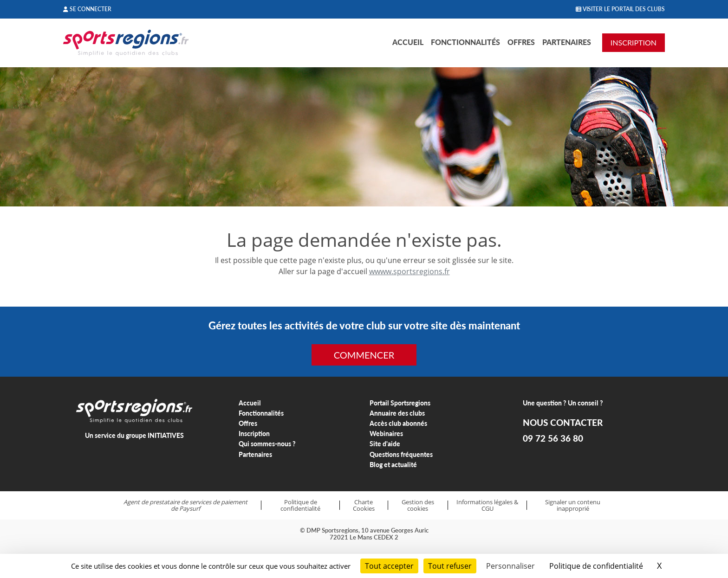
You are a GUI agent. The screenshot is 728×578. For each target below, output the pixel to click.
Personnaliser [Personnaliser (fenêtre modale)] (510, 566)
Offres (521, 42)
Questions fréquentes (401, 454)
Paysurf (190, 508)
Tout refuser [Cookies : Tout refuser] (450, 566)
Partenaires (567, 42)
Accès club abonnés (398, 423)
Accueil (408, 42)
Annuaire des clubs (397, 413)
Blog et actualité (393, 465)
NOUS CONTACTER (563, 423)
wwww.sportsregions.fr (409, 271)
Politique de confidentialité (300, 505)
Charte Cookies (364, 505)
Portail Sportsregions (400, 403)
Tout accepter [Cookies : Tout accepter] (389, 566)
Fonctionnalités (465, 42)
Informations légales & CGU (487, 505)
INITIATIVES (166, 435)
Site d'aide (385, 444)
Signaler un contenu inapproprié (573, 505)
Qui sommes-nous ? (267, 444)
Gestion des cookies (418, 505)
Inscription (254, 433)
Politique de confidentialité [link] (596, 566)
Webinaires (386, 433)
